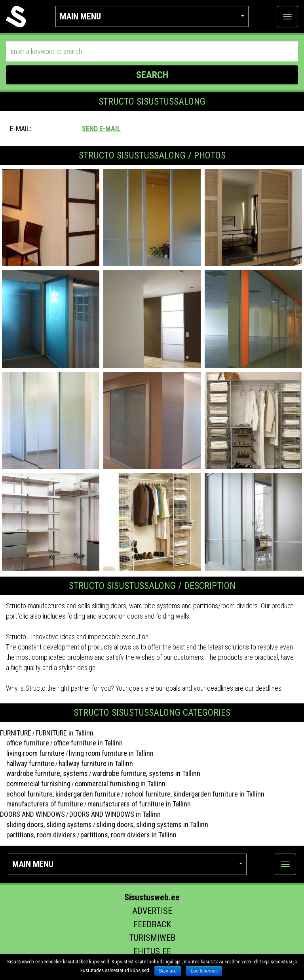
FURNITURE (16, 733)
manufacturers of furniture (42, 804)
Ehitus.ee (152, 951)
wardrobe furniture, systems (44, 773)
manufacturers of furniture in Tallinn (139, 804)
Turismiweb (152, 938)
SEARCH (152, 75)
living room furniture (32, 753)
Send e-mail (101, 129)
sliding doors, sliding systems (46, 824)
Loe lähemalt (204, 971)
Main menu (152, 16)
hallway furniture (27, 763)
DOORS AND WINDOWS (32, 814)
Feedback (152, 924)
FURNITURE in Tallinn (65, 733)
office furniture (25, 743)
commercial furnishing (35, 784)
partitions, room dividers (38, 835)
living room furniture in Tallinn (111, 753)
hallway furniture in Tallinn (96, 763)
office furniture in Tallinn (88, 743)
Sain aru (168, 971)
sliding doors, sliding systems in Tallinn (152, 824)
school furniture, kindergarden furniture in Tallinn (194, 794)
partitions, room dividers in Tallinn (128, 835)
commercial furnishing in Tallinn (120, 784)
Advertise (152, 911)
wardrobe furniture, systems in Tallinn (146, 773)
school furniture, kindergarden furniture (60, 794)
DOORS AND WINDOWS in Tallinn (115, 814)
